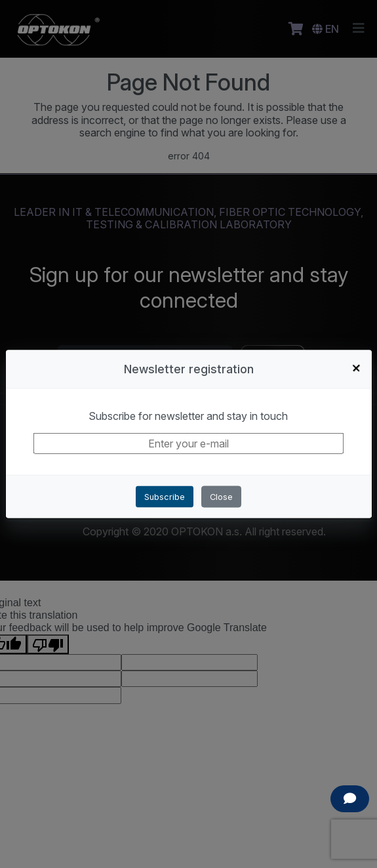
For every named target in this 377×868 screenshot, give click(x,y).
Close (221, 497)
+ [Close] (357, 367)
